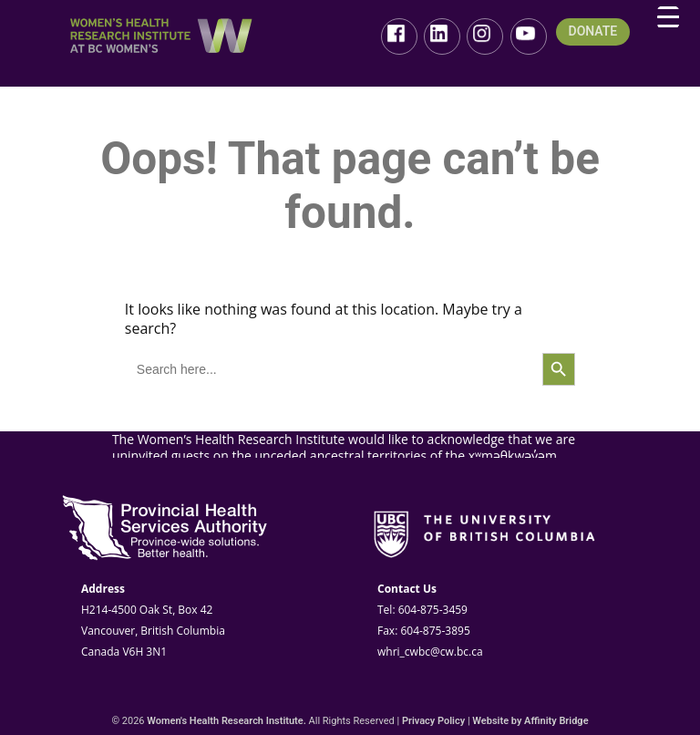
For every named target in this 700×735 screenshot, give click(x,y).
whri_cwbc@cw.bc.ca (430, 652)
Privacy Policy (433, 721)
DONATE (593, 31)
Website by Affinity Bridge (530, 721)
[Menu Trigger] (668, 17)
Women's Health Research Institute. (226, 721)
